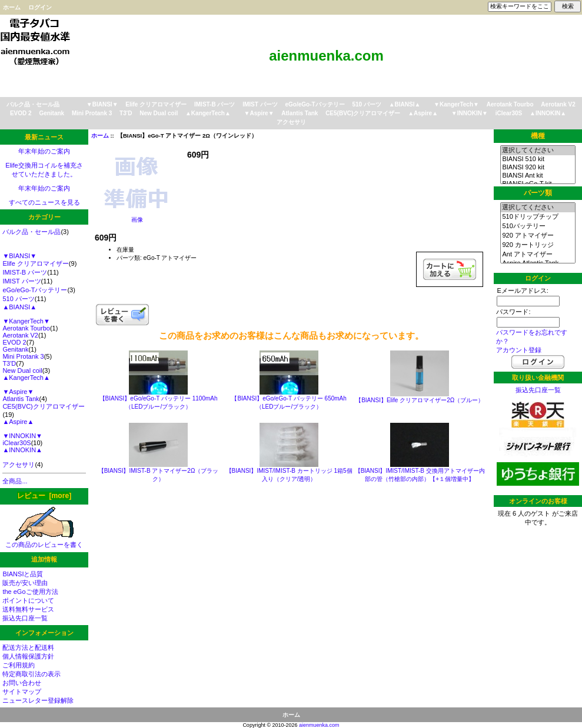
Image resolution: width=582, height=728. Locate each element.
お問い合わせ (22, 683)
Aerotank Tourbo (510, 104)
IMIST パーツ (260, 104)
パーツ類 (538, 193)
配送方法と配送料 (28, 647)
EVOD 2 (21, 113)
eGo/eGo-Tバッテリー (315, 104)
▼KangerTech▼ (456, 104)
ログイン (40, 7)
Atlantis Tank (300, 113)
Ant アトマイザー (538, 255)
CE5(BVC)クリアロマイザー (363, 113)
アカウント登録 (519, 350)
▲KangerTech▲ (208, 113)
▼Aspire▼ (259, 113)
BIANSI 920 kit (538, 168)
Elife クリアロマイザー (156, 104)
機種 (538, 136)
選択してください (538, 151)
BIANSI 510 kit (538, 159)
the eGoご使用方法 (30, 592)
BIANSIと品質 (23, 574)
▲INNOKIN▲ (548, 113)
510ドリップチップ (538, 217)
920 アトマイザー (538, 236)
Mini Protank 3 (92, 113)
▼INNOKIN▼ (470, 113)
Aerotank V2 (558, 104)
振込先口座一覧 (25, 618)
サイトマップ (22, 692)
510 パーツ (366, 104)
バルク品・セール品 (33, 104)
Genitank (51, 113)
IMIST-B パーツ (214, 104)
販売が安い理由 (25, 583)
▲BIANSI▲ (405, 104)
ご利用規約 (19, 665)
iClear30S (509, 113)
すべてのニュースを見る (44, 202)
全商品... (15, 481)
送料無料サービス (28, 609)
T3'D (126, 113)
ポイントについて (28, 600)
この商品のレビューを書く (44, 541)
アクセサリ (291, 122)
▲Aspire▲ (423, 113)
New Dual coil (159, 113)
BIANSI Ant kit (538, 176)
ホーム (12, 7)
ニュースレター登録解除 (38, 700)
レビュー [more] (44, 496)
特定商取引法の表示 (31, 674)
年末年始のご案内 (44, 151)
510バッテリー (538, 226)
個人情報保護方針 (28, 656)
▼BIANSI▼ (102, 104)
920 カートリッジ (538, 245)
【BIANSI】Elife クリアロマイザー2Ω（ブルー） (420, 400)
